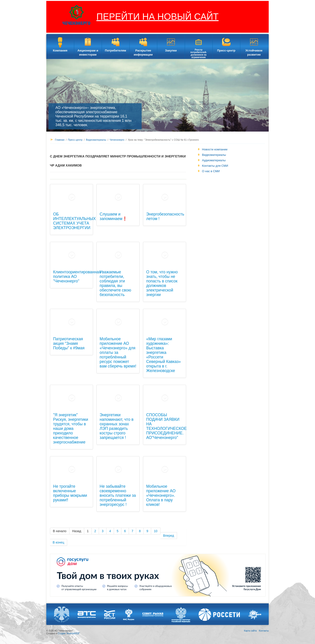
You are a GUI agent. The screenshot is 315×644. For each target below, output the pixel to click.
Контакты (264, 631)
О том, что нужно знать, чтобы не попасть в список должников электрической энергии (162, 283)
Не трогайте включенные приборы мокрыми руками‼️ (70, 493)
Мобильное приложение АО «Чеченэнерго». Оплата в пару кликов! (161, 495)
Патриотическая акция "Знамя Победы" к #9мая (69, 343)
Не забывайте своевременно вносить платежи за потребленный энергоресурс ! (118, 495)
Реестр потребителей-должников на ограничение (199, 54)
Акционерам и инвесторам (88, 53)
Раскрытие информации (143, 53)
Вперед (169, 536)
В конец (58, 542)
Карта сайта (250, 631)
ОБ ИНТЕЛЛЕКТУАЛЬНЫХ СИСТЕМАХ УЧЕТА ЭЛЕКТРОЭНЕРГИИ (74, 221)
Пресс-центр (226, 50)
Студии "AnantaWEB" (69, 633)
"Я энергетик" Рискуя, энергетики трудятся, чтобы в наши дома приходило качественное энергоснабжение (71, 429)
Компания (60, 50)
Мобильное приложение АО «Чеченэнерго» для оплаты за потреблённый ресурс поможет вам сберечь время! (118, 353)
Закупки (171, 50)
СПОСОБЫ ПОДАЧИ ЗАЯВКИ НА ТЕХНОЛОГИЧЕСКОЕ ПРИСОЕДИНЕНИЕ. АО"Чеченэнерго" (166, 426)
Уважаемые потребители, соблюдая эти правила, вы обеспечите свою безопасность (115, 283)
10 (156, 531)
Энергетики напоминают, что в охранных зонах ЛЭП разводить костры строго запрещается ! (117, 426)
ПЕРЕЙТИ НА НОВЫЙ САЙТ (157, 17)
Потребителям (115, 50)
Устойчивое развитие (254, 53)
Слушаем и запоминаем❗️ (113, 216)
